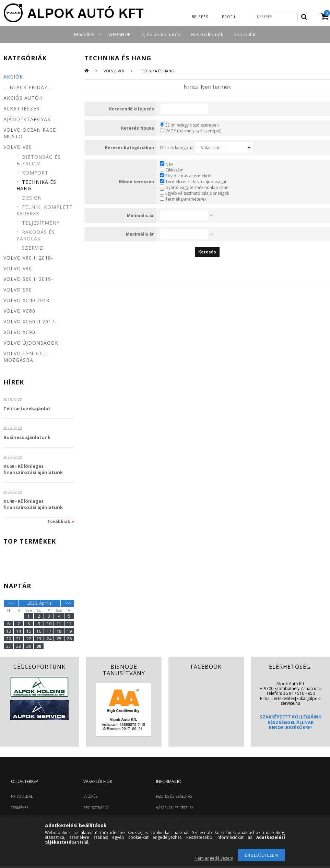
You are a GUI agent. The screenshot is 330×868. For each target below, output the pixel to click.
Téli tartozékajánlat (27, 408)
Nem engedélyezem (214, 858)
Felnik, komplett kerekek (45, 210)
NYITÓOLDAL (22, 796)
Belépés (200, 17)
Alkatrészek (22, 109)
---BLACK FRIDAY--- (28, 87)
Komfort (35, 173)
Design (32, 198)
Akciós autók (23, 98)
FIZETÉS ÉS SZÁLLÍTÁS (174, 796)
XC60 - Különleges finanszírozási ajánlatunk (33, 469)
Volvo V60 (114, 71)
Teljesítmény (41, 223)
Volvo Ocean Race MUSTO (30, 133)
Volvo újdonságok (31, 343)
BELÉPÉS (90, 796)
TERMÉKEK (20, 808)
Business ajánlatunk (27, 437)
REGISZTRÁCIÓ (96, 808)
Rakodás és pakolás (36, 235)
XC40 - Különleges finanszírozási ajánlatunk (33, 504)
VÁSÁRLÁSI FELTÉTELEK (175, 808)
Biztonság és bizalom (39, 160)
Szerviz (33, 248)
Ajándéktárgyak (27, 119)
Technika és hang (36, 185)
